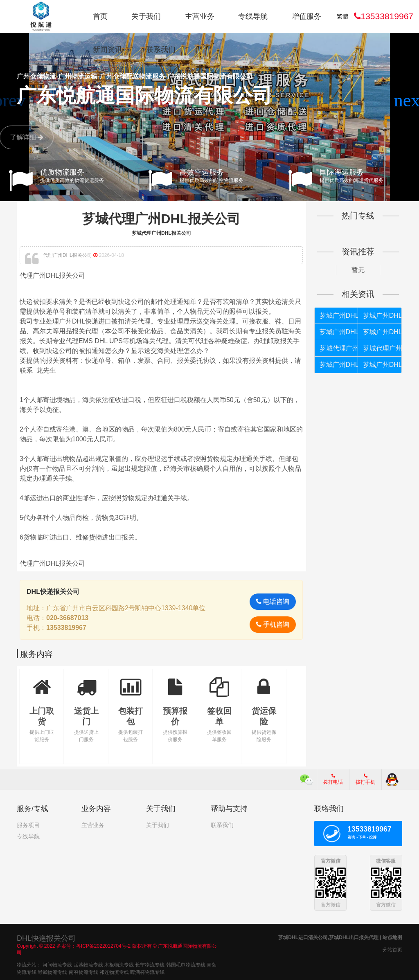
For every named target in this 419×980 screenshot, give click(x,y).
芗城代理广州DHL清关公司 (339, 348)
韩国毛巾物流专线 (186, 964)
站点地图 (392, 937)
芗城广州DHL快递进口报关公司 (382, 316)
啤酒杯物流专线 (147, 971)
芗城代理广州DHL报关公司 (161, 219)
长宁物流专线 (150, 964)
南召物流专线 (83, 971)
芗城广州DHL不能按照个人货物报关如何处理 (382, 332)
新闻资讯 (108, 49)
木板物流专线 (119, 964)
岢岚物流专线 (52, 971)
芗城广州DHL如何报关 (339, 365)
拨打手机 (365, 779)
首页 (100, 16)
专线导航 (253, 16)
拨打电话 (333, 779)
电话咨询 (273, 601)
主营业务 (200, 16)
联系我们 (161, 49)
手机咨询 (273, 624)
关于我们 (146, 16)
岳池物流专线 (88, 964)
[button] (409, 101)
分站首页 (392, 949)
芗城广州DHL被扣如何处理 (339, 332)
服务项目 (28, 825)
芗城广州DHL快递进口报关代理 (339, 316)
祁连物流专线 (114, 971)
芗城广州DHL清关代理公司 (382, 365)
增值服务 (306, 16)
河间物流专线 (57, 964)
